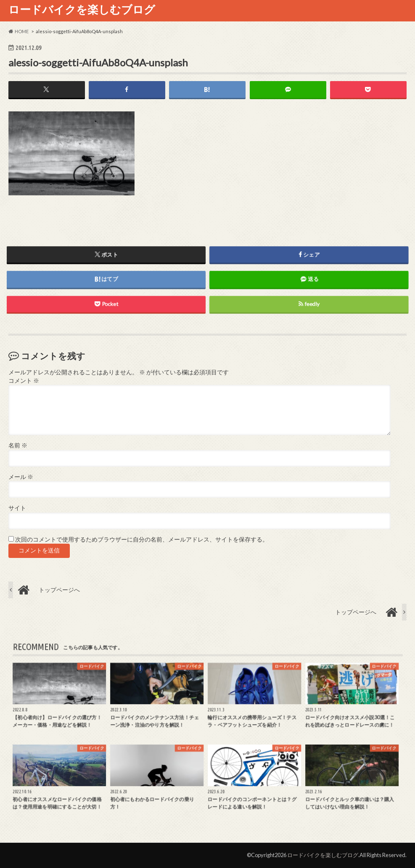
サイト (17, 508)
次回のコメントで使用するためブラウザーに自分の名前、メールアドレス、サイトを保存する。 (142, 539)
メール (21, 477)
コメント (24, 381)
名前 (18, 445)
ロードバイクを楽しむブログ (82, 9)
